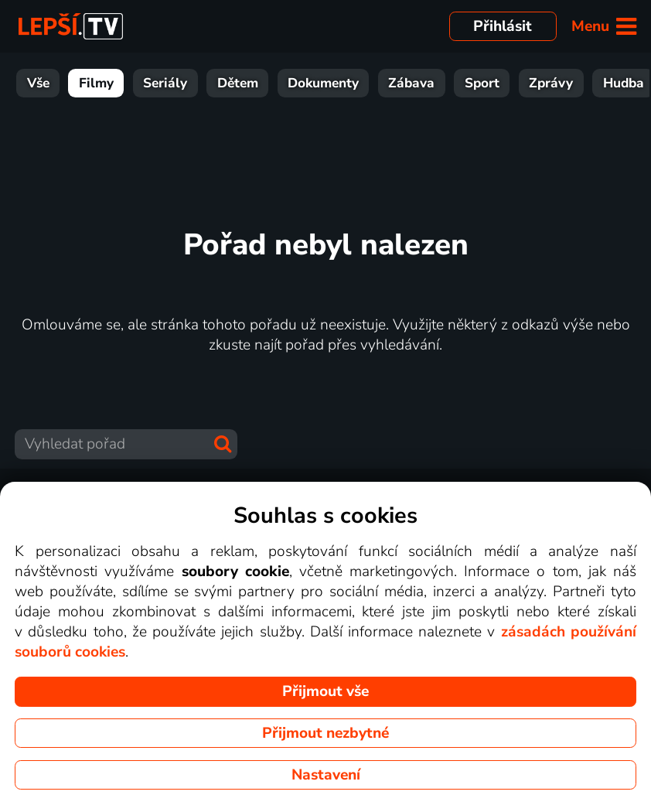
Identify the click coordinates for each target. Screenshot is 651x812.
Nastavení (326, 775)
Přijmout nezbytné (325, 733)
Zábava (411, 83)
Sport (482, 83)
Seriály (165, 83)
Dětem (238, 83)
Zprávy (551, 83)
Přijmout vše (325, 691)
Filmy (96, 83)
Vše (38, 83)
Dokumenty (323, 83)
